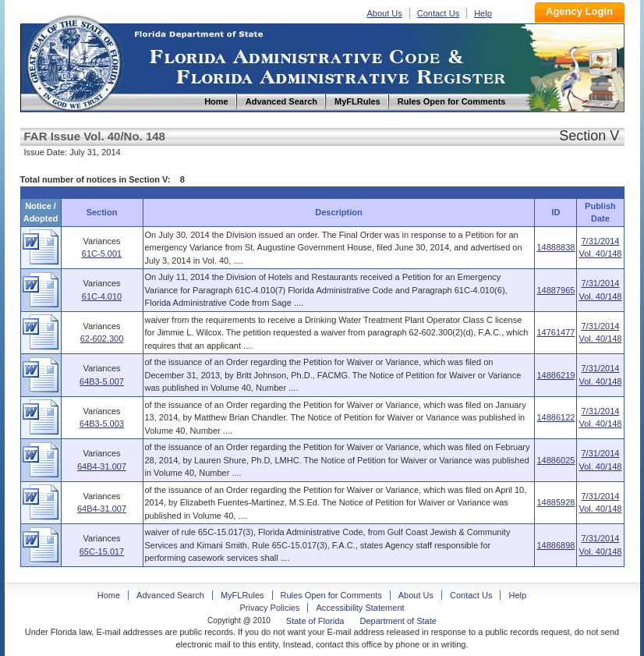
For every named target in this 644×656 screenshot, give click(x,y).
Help (483, 13)
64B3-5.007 (102, 381)
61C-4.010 (102, 296)
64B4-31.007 (102, 466)
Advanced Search (170, 595)
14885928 (556, 502)
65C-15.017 (102, 551)
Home (73, 61)
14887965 (556, 290)
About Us (385, 13)
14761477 (556, 332)
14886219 (556, 375)
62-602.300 (102, 339)
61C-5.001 (102, 254)
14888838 (556, 247)
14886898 (556, 545)
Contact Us (438, 13)
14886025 (556, 460)
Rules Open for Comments (331, 595)
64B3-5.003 (102, 424)
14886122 (556, 417)
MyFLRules (242, 595)
